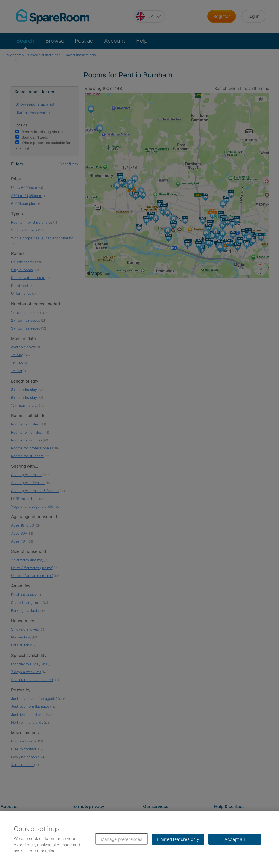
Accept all (235, 839)
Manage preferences (122, 839)
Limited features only (178, 839)
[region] (139, 839)
